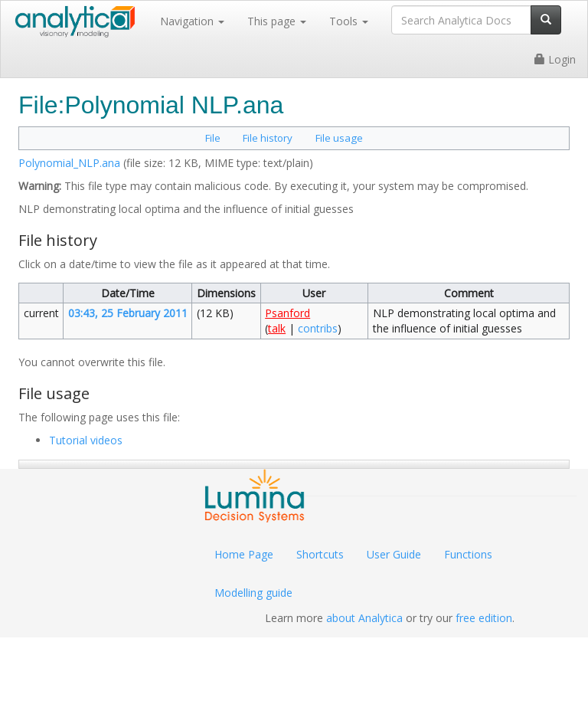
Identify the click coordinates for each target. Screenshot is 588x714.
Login (555, 59)
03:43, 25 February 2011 (128, 313)
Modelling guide (253, 593)
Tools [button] (349, 21)
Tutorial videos (86, 440)
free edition (484, 618)
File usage (339, 138)
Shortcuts (320, 554)
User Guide (394, 554)
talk (277, 328)
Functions (468, 554)
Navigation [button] (192, 21)
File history (268, 138)
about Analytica (364, 618)
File (213, 138)
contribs (318, 328)
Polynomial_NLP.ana (69, 163)
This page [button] (277, 21)
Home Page (244, 554)
